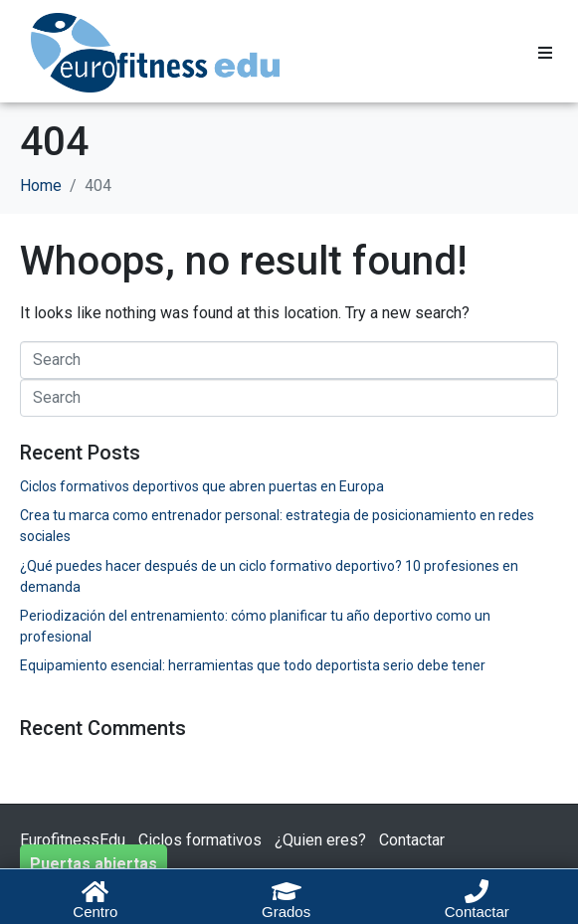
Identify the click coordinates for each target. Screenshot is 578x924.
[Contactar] (477, 891)
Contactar (412, 840)
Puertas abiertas (94, 864)
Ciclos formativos (200, 840)
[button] (545, 53)
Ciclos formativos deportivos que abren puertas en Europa (202, 486)
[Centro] (96, 891)
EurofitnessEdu (73, 840)
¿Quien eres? (320, 840)
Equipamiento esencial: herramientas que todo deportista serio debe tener (253, 665)
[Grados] (287, 891)
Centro (95, 912)
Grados (286, 912)
